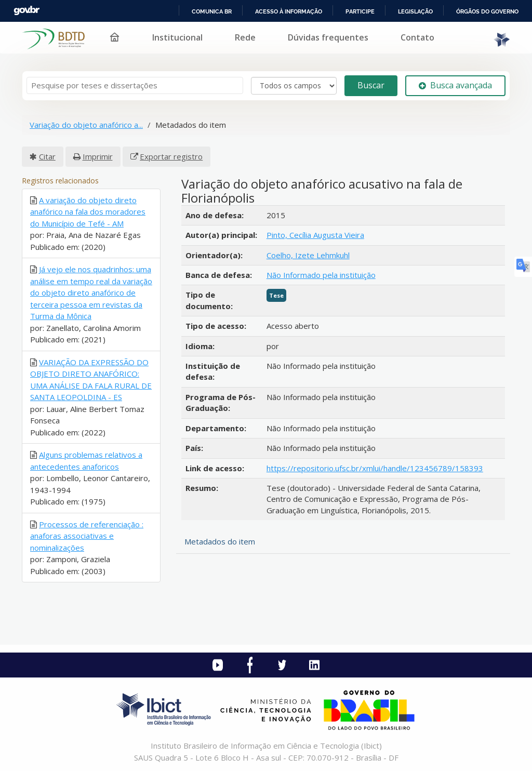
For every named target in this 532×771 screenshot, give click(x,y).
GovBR (26, 11)
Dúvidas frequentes (328, 37)
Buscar (371, 85)
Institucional (177, 37)
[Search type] (294, 86)
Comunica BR (212, 11)
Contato (417, 37)
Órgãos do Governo (487, 11)
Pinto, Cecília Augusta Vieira (315, 235)
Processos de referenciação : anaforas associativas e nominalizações (87, 536)
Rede (245, 37)
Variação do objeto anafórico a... (86, 125)
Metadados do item (220, 541)
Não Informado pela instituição (321, 275)
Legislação (415, 11)
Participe (360, 11)
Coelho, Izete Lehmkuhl (308, 255)
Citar (47, 156)
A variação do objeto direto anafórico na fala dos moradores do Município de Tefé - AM (88, 212)
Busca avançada (455, 85)
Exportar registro (171, 156)
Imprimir (98, 156)
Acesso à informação (289, 11)
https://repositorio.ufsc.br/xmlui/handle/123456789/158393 (375, 468)
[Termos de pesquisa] (135, 85)
